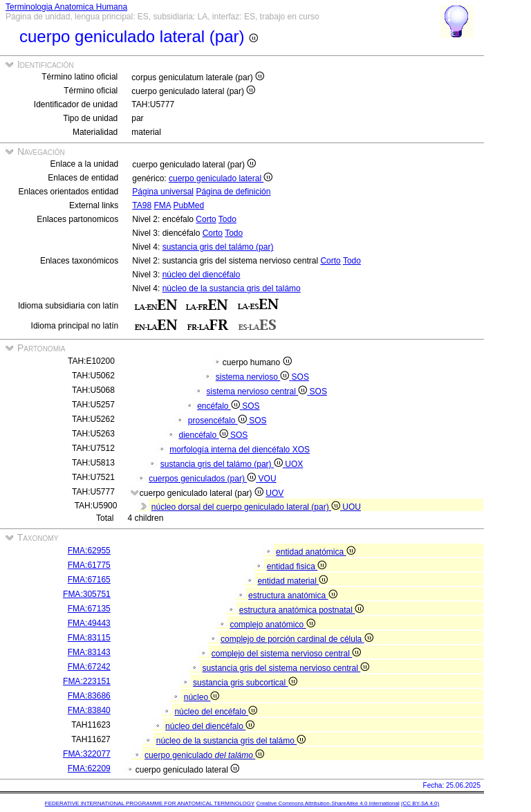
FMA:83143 (89, 652)
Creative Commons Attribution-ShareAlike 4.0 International (327, 803)
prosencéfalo (218, 421)
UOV (274, 493)
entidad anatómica (315, 552)
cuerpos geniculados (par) (203, 479)
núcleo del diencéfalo (202, 275)
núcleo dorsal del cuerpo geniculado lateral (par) (247, 507)
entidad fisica (297, 566)
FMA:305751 (87, 594)
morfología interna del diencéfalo (231, 450)
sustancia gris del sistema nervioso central (286, 668)
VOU (268, 479)
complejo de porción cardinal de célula (297, 639)
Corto (206, 219)
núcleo (202, 697)
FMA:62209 (89, 768)
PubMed (188, 205)
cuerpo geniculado (204, 755)
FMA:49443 (89, 623)
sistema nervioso (254, 377)
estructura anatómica (292, 596)
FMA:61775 (89, 565)
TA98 (142, 205)
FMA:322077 (87, 754)
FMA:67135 (89, 609)
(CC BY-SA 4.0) (420, 803)
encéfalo (220, 406)
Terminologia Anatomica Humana (66, 7)
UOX (294, 464)
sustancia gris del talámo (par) (218, 247)
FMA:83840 (89, 710)
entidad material (292, 581)
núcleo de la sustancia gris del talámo (232, 288)
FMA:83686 (89, 696)
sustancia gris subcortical (245, 683)
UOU (352, 507)
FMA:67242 (89, 667)
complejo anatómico (272, 625)
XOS (301, 450)
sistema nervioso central (258, 391)
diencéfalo (205, 435)
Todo (227, 219)
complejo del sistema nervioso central (286, 654)
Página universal (163, 192)
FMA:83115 (89, 638)
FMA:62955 (89, 551)
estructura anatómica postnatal (301, 610)
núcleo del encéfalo (216, 712)
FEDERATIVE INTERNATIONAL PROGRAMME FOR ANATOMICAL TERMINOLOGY (150, 803)
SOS (300, 377)
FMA (162, 205)
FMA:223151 (87, 681)
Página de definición (233, 192)
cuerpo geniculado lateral (221, 178)
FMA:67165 (89, 580)
